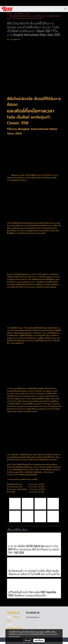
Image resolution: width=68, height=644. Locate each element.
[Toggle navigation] (65, 9)
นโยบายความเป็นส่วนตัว (50, 634)
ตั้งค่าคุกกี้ (28, 640)
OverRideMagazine (33, 617)
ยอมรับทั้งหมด (39, 640)
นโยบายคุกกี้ (16, 636)
